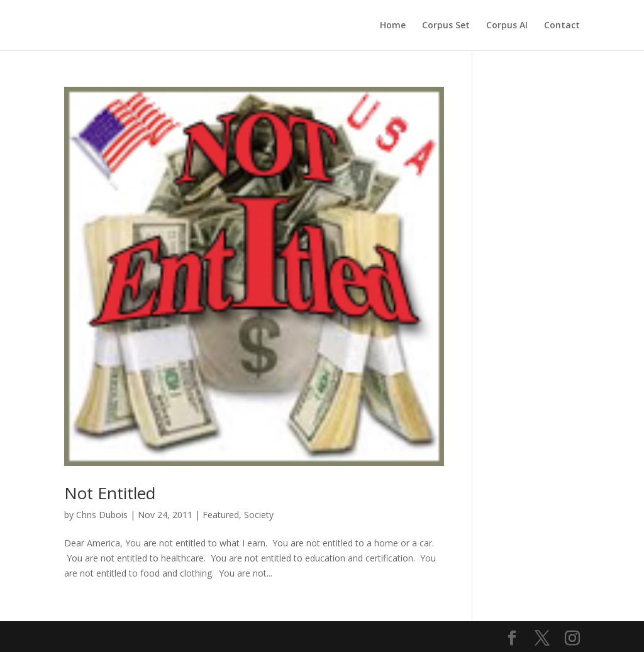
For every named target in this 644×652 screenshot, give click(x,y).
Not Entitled (110, 493)
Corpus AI (507, 26)
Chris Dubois (102, 515)
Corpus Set (446, 26)
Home (393, 26)
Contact (562, 26)
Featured (221, 515)
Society (259, 515)
